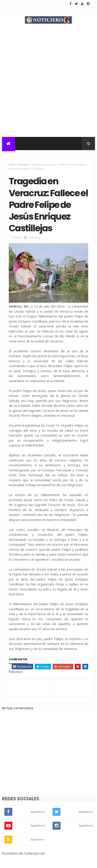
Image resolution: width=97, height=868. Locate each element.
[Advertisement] (48, 86)
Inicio (12, 165)
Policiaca (23, 165)
